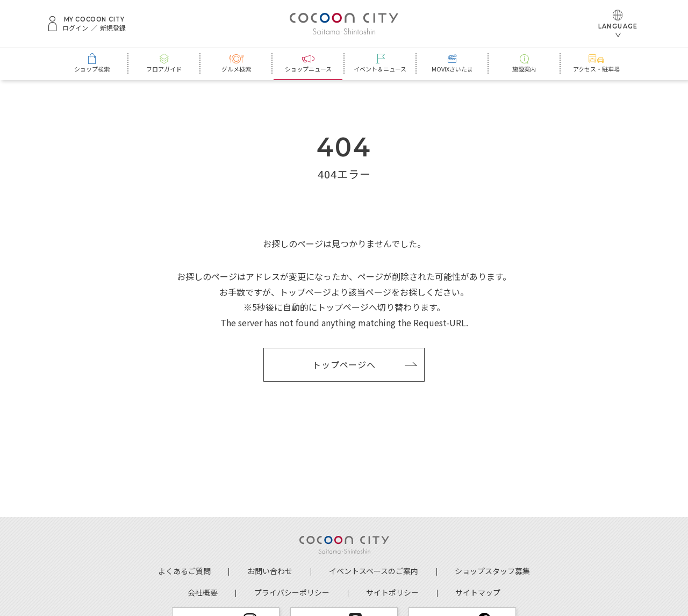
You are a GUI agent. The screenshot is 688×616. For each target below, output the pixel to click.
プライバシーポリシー (292, 592)
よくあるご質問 (184, 571)
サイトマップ (478, 592)
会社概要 (203, 592)
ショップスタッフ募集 (492, 571)
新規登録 (113, 28)
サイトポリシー (392, 592)
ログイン (75, 28)
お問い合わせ (270, 571)
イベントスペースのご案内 (374, 571)
